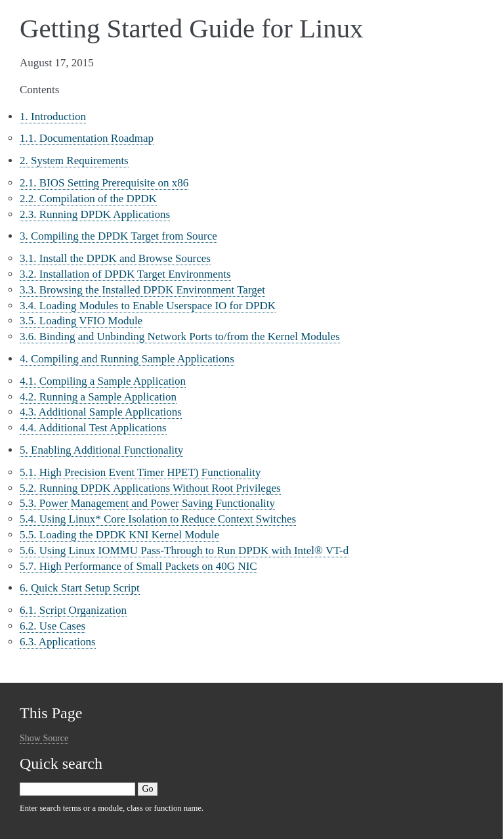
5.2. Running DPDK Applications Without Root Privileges (150, 488)
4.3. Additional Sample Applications (101, 412)
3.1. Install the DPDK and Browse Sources (115, 258)
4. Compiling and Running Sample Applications (127, 359)
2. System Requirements (74, 161)
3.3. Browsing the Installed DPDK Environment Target (142, 290)
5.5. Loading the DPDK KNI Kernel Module (119, 535)
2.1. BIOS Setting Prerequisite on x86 (104, 183)
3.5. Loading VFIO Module (81, 321)
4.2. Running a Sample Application (98, 397)
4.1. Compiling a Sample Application (103, 381)
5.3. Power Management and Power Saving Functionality (147, 503)
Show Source (44, 738)
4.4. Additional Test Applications (93, 428)
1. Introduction (53, 117)
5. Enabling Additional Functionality (101, 450)
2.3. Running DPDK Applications (95, 214)
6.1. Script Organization (73, 610)
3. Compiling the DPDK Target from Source (118, 236)
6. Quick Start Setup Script (80, 588)
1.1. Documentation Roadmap (87, 138)
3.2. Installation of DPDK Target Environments (125, 274)
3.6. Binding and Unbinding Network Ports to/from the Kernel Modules (180, 336)
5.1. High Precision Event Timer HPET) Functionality (140, 472)
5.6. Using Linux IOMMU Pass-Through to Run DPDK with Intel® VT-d (184, 550)
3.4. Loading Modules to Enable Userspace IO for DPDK (148, 306)
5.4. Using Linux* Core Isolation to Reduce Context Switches (158, 519)
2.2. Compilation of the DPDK (88, 199)
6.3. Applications (58, 642)
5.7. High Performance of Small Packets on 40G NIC (138, 566)
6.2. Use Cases (52, 626)
